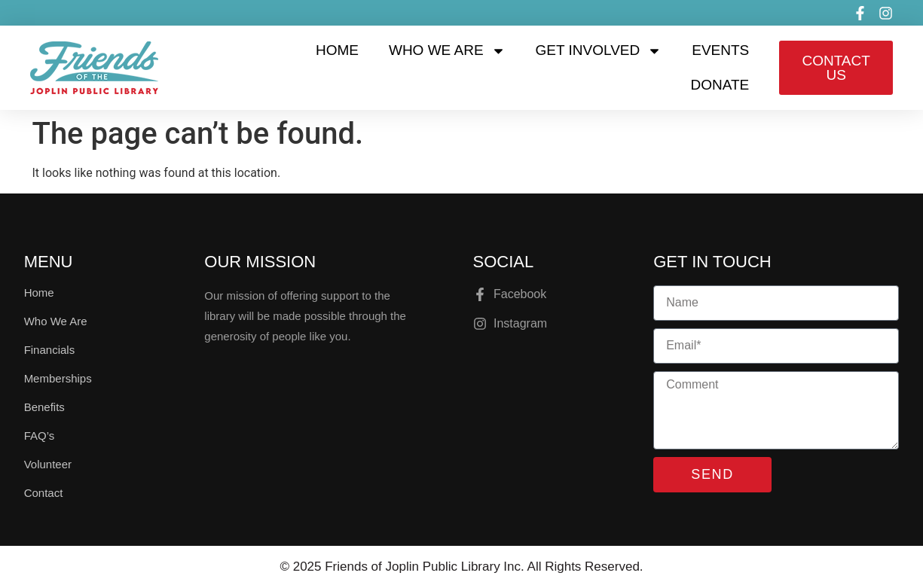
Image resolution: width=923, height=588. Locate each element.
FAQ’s (40, 436)
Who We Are (447, 51)
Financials (50, 350)
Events (720, 50)
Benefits (44, 407)
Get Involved (599, 51)
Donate (720, 85)
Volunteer (48, 464)
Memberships (58, 378)
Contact (44, 493)
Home (337, 50)
